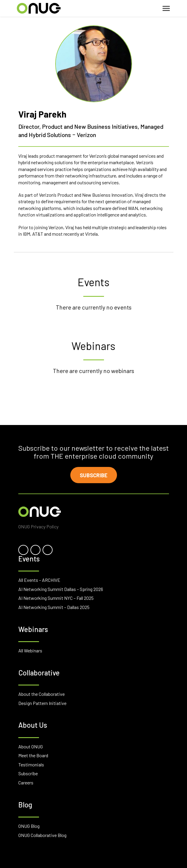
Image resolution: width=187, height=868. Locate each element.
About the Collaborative (42, 694)
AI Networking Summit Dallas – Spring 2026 (61, 589)
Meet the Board (33, 755)
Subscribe (94, 475)
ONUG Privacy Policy (38, 526)
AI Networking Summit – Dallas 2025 (54, 607)
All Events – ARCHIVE (39, 580)
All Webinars (30, 650)
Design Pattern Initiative (42, 703)
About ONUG (31, 746)
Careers (26, 782)
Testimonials (31, 764)
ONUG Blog (29, 826)
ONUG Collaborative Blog (42, 835)
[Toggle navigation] (166, 8)
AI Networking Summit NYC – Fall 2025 (56, 598)
